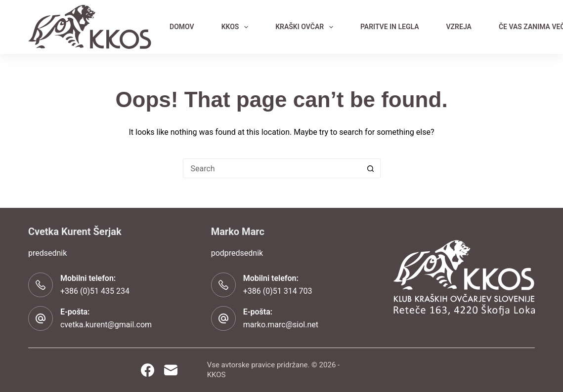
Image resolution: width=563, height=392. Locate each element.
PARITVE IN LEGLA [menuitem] (390, 27)
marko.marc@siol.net (281, 325)
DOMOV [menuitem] (182, 27)
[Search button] (371, 168)
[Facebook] (148, 370)
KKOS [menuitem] (237, 27)
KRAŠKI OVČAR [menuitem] (306, 27)
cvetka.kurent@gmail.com (106, 325)
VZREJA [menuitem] (459, 27)
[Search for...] (272, 168)
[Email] (171, 370)
